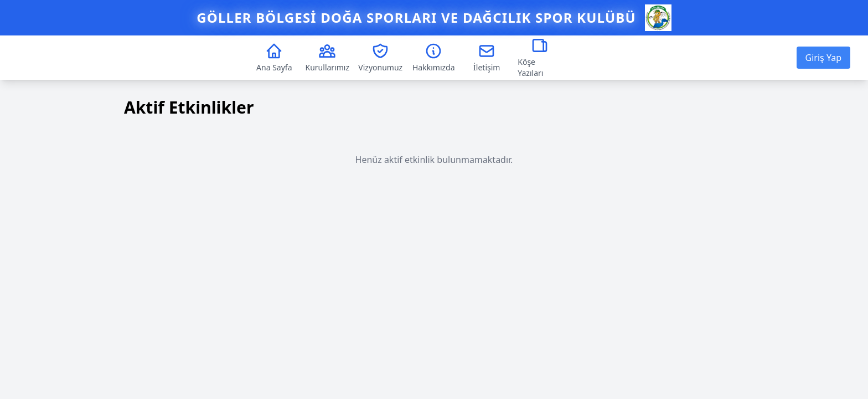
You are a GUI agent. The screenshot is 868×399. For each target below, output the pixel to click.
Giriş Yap (823, 58)
